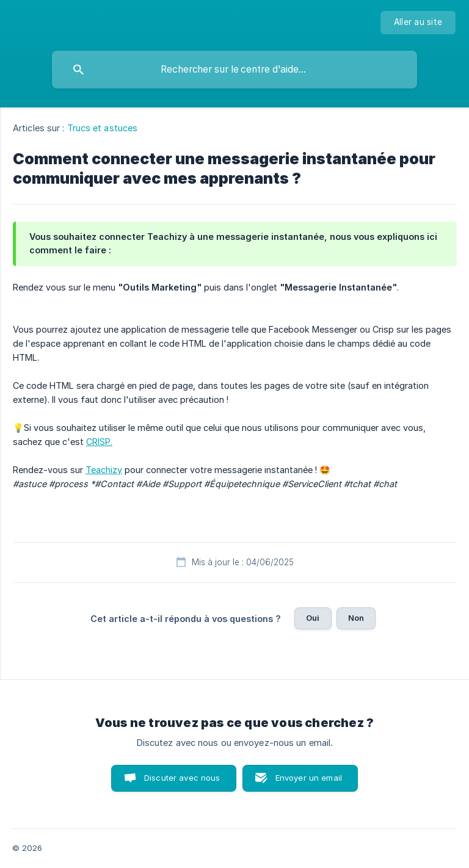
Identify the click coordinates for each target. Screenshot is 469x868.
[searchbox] (234, 70)
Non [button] (356, 618)
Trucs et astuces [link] (103, 128)
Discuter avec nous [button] (182, 778)
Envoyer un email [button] (309, 778)
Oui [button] (313, 618)
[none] (418, 23)
